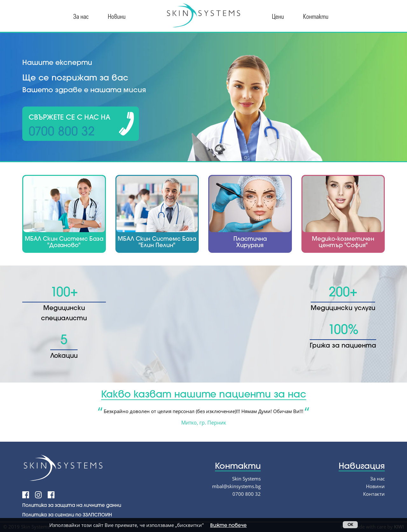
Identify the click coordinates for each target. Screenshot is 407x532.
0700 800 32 (247, 494)
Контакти (316, 16)
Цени (278, 16)
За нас (81, 16)
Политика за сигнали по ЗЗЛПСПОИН (67, 515)
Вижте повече (228, 525)
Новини (117, 16)
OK (350, 525)
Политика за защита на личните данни (72, 505)
